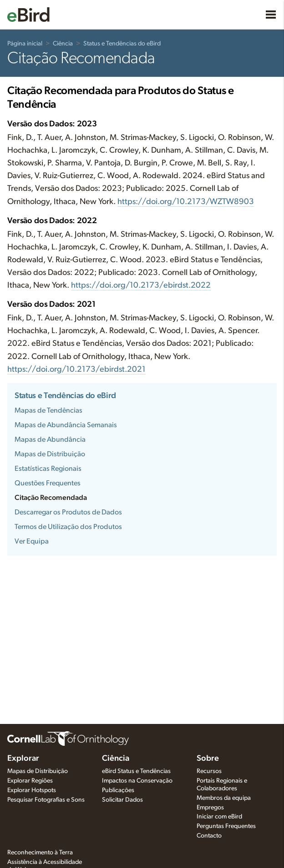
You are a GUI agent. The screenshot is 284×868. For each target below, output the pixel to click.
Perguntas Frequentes (226, 826)
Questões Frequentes (48, 483)
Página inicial (25, 44)
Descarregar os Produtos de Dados (68, 512)
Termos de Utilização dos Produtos (68, 527)
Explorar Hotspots (32, 790)
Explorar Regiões (30, 781)
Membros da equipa (224, 798)
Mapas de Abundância (50, 439)
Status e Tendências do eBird (122, 44)
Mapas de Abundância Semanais (66, 425)
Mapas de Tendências (48, 410)
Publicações (118, 790)
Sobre (208, 758)
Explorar (23, 758)
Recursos (209, 771)
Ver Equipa (32, 541)
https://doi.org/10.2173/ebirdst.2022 (141, 285)
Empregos (210, 808)
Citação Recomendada (51, 498)
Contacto (209, 836)
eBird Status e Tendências (136, 771)
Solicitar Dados (122, 800)
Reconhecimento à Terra (40, 853)
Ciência (63, 44)
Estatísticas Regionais (48, 469)
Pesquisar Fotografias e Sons (46, 800)
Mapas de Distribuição (50, 454)
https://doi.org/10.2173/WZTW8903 (186, 202)
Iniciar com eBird (219, 817)
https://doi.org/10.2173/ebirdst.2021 (76, 369)
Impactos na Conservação (137, 781)
